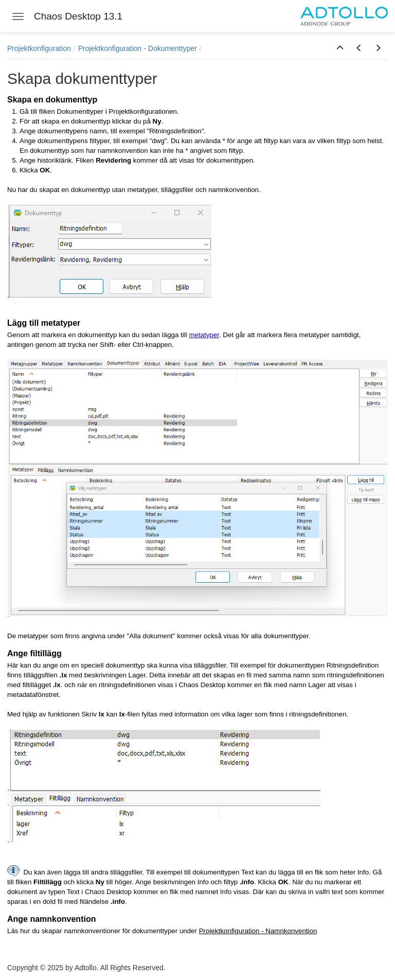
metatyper (204, 335)
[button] (340, 48)
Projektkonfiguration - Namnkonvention (258, 931)
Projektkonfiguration (39, 48)
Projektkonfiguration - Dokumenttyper (138, 48)
